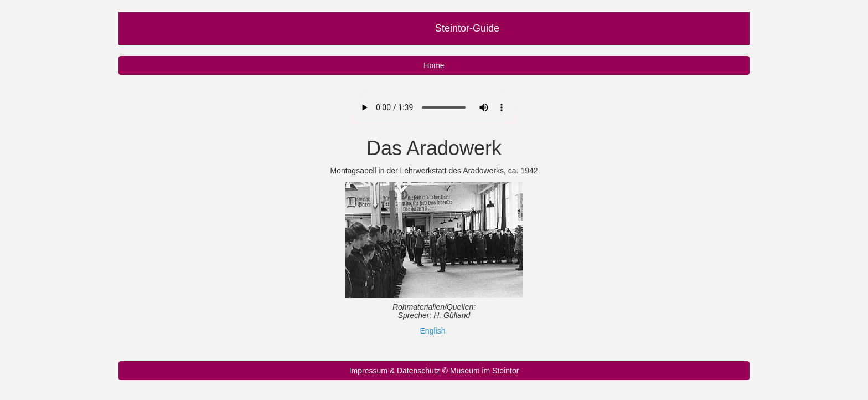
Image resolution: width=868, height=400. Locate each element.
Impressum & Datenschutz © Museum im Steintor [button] (434, 371)
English (433, 331)
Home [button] (434, 65)
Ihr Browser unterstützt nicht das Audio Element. (433, 107)
